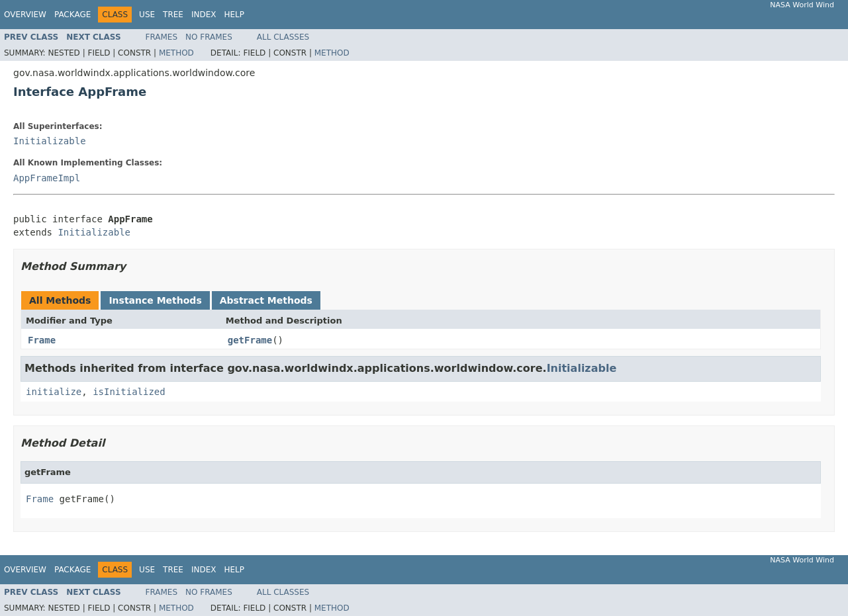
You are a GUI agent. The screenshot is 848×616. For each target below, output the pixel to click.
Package (72, 15)
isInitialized (129, 392)
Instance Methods (155, 300)
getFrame (250, 340)
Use (147, 15)
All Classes (283, 37)
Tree (173, 15)
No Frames (209, 37)
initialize (54, 392)
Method (176, 53)
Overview (25, 15)
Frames (162, 37)
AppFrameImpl (47, 178)
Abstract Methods (266, 300)
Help (234, 15)
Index (204, 15)
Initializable (50, 141)
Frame (42, 340)
